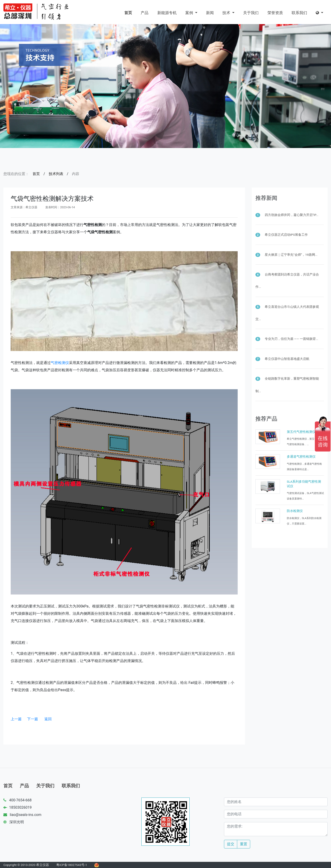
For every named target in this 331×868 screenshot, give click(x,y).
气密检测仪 (60, 363)
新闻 (210, 13)
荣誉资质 (275, 13)
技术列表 (56, 174)
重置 (244, 844)
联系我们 (299, 13)
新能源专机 (167, 13)
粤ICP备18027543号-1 (72, 865)
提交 (231, 844)
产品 (145, 13)
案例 (190, 13)
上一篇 (16, 719)
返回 (48, 719)
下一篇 (33, 719)
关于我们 (251, 13)
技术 (227, 13)
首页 (128, 13)
